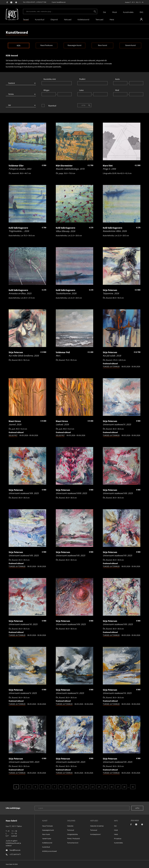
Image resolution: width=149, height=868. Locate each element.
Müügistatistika (72, 834)
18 (124, 787)
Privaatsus (118, 838)
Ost (104, 12)
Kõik (19, 45)
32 (133, 787)
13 (92, 787)
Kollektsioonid (83, 19)
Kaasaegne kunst (74, 45)
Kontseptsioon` (96, 834)
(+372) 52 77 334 (41, 2)
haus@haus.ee (61, 2)
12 (86, 787)
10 (73, 787)
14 (99, 787)
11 (80, 787)
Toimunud (71, 830)
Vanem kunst (130, 45)
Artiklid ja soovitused (49, 851)
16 (112, 787)
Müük (115, 12)
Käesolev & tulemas (97, 826)
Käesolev (70, 826)
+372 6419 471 (15, 854)
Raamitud (52, 106)
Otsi (83, 105)
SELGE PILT (13, 435)
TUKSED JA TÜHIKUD (111, 366)
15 (105, 787)
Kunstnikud (40, 19)
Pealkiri (82, 79)
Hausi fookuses (46, 45)
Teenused (99, 19)
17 (118, 787)
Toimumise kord (73, 843)
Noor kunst (103, 45)
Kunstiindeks (128, 12)
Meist (116, 834)
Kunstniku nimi (50, 79)
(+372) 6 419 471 (30, 2)
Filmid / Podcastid (73, 838)
